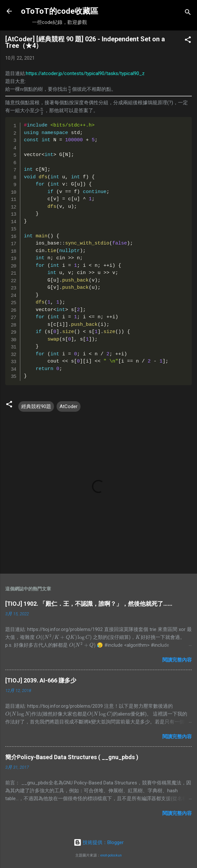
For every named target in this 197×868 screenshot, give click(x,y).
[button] (188, 41)
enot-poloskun (111, 855)
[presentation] (22, 89)
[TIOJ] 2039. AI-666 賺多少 (41, 680)
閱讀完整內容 (177, 660)
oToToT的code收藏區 (60, 11)
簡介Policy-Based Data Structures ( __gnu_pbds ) (72, 757)
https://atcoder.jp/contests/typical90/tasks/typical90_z (85, 73)
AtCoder (69, 406)
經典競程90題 (36, 406)
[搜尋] (188, 13)
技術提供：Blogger (99, 842)
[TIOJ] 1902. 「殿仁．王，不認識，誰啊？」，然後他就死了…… (89, 604)
